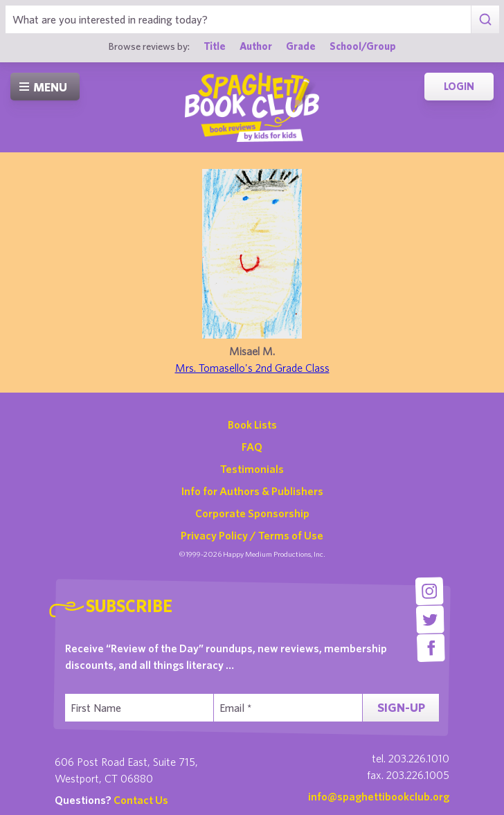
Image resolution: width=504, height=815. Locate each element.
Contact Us (141, 800)
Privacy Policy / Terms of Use (252, 535)
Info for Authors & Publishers (252, 491)
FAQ (252, 447)
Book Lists (252, 424)
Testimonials (252, 469)
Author (256, 46)
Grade (301, 46)
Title (215, 46)
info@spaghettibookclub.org (379, 796)
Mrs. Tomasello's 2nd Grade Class (252, 368)
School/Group (363, 46)
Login (459, 86)
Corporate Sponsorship (252, 513)
